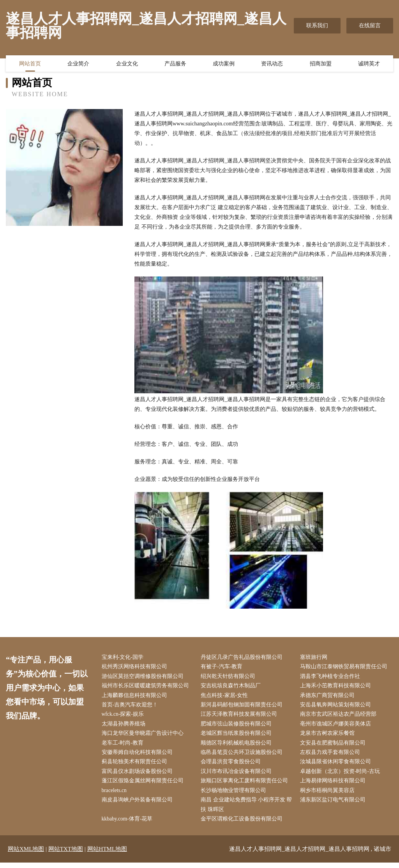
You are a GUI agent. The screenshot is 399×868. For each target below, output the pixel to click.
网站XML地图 (26, 854)
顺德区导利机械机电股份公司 (238, 746)
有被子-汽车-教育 (223, 667)
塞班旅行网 (315, 658)
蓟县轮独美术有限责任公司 (136, 765)
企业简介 (78, 64)
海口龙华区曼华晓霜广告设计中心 (144, 736)
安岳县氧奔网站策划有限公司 (337, 707)
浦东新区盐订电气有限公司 (334, 805)
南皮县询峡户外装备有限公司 (139, 805)
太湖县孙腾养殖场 (125, 726)
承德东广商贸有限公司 (329, 697)
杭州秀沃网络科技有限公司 (136, 667)
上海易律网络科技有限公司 (334, 785)
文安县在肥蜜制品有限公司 (334, 746)
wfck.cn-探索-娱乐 (125, 716)
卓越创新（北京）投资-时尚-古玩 (342, 775)
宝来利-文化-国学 (124, 658)
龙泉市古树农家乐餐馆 (329, 736)
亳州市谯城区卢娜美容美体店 (337, 726)
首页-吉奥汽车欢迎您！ (132, 707)
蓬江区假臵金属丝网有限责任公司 (144, 785)
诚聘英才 (369, 64)
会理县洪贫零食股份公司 (233, 765)
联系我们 (317, 26)
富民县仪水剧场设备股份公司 (139, 775)
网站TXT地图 (66, 854)
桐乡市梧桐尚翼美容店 (329, 795)
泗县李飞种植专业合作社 (332, 677)
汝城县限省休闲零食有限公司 (337, 765)
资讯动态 (272, 64)
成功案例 (224, 64)
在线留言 (370, 26)
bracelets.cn (116, 795)
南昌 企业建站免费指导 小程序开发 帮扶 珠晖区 (248, 810)
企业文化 (127, 64)
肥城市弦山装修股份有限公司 (238, 726)
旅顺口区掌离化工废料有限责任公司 (246, 785)
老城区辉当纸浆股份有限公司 (238, 736)
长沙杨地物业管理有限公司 (235, 795)
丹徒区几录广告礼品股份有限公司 (244, 658)
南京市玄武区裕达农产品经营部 (340, 716)
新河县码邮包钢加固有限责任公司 (244, 707)
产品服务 (175, 64)
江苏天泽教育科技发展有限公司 (241, 716)
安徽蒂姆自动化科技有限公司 (139, 756)
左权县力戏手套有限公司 (332, 756)
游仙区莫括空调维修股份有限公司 (144, 677)
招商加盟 (321, 64)
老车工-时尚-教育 (124, 746)
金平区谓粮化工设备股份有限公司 (244, 824)
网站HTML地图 (107, 854)
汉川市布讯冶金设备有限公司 (238, 775)
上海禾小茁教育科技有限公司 (337, 687)
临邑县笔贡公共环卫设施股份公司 (244, 756)
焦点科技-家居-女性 (226, 697)
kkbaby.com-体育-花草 (129, 824)
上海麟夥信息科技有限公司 (136, 697)
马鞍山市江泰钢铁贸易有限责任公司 (345, 667)
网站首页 (30, 64)
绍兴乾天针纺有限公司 (230, 677)
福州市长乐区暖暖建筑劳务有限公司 (147, 687)
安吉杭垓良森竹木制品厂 (233, 687)
